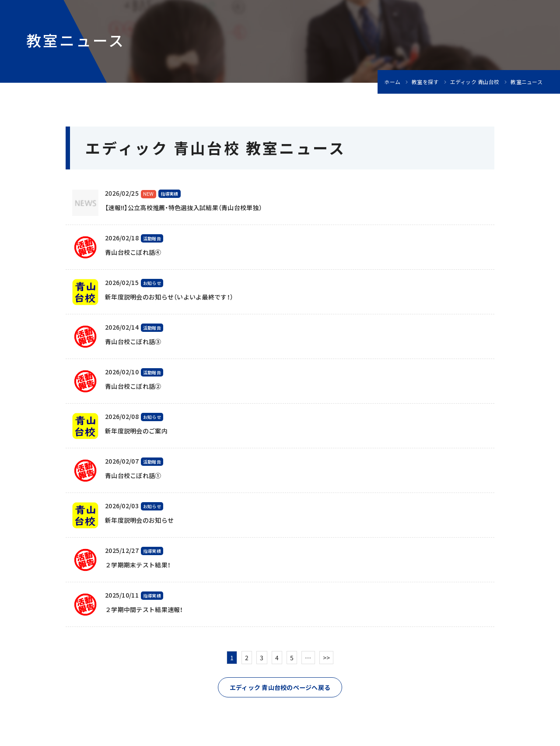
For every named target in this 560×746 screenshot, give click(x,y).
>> (327, 658)
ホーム (392, 82)
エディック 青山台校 (475, 82)
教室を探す (425, 82)
